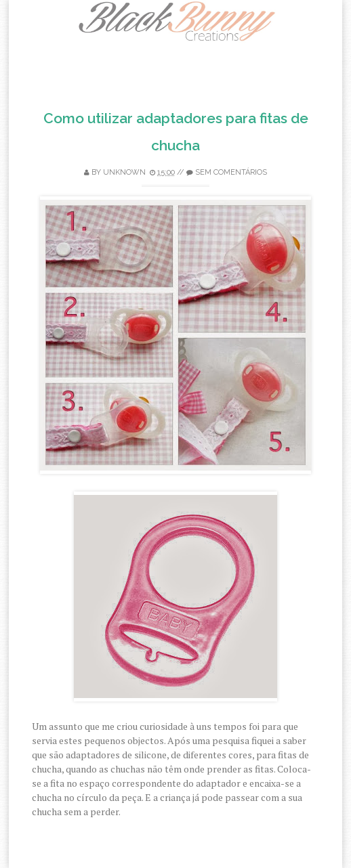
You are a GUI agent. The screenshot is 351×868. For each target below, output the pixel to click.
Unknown (124, 172)
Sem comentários (231, 172)
